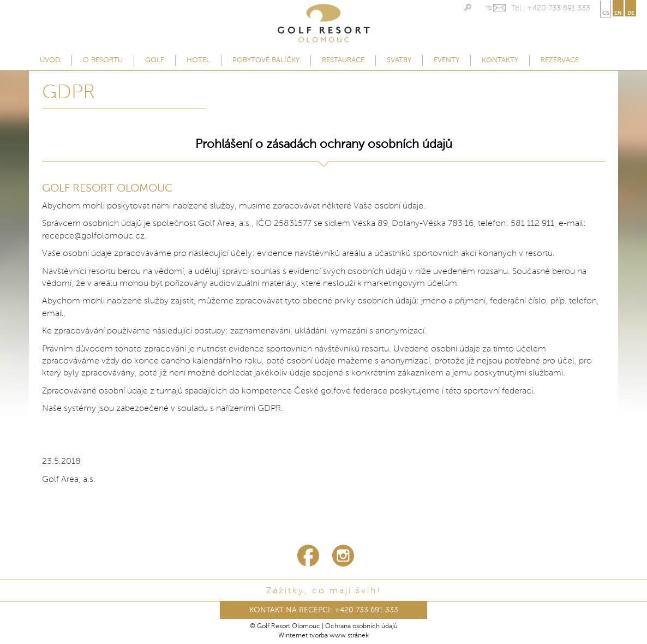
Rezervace (560, 60)
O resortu (103, 60)
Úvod (50, 60)
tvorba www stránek (339, 636)
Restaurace (343, 60)
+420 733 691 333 (559, 8)
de (631, 13)
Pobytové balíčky (266, 60)
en (618, 13)
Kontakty (500, 60)
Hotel (198, 60)
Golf (155, 60)
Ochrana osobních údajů (361, 627)
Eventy (447, 60)
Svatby (399, 60)
